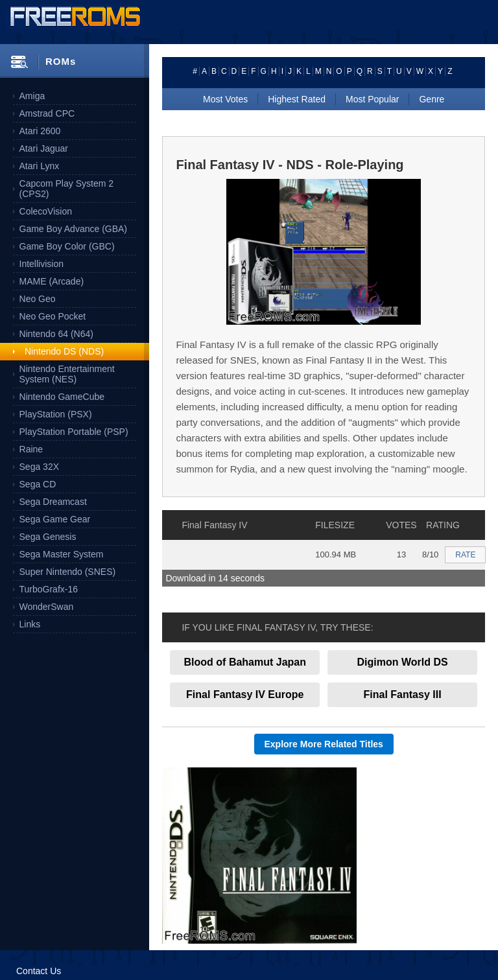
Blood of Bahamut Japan (245, 662)
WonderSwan (47, 607)
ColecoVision (46, 211)
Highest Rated (297, 99)
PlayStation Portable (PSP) (74, 432)
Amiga (32, 96)
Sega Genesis (48, 537)
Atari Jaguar (44, 148)
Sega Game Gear (55, 519)
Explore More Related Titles (324, 744)
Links (30, 624)
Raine (31, 449)
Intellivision (41, 264)
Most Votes (225, 99)
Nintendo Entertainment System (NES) (67, 374)
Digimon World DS (403, 662)
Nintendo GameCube (62, 397)
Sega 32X (40, 467)
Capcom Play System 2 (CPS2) (67, 189)
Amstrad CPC (47, 113)
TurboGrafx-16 (49, 589)
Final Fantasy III (403, 694)
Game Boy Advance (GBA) (74, 229)
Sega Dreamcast (53, 502)
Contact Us (39, 971)
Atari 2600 (40, 131)
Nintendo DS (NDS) (64, 351)
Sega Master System (62, 554)
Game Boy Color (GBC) (67, 246)
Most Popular (372, 99)
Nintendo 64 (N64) (56, 334)
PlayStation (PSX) (56, 414)
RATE (465, 555)
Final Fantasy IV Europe (245, 694)
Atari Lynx (40, 166)
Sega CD (38, 484)
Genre (432, 99)
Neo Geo (38, 299)
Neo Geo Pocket (53, 316)
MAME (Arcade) (52, 281)
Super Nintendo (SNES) (68, 572)
